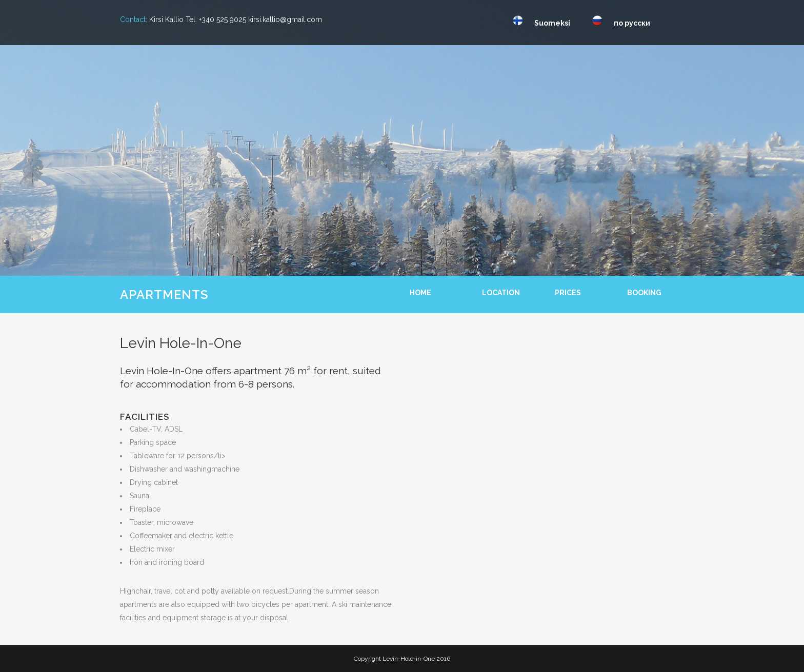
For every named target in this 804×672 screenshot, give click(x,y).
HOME (420, 293)
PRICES (568, 293)
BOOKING (644, 293)
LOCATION (501, 293)
